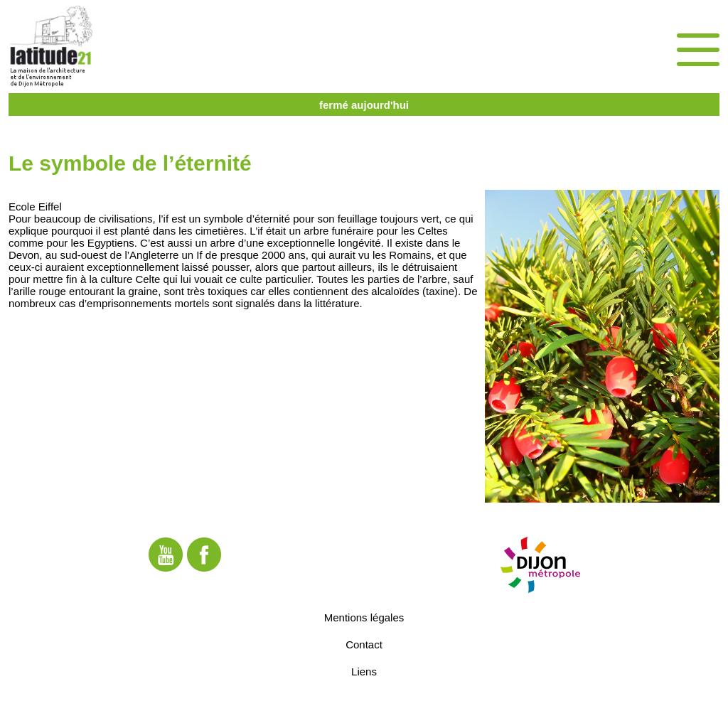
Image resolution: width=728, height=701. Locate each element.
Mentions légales (364, 617)
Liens (364, 671)
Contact (364, 644)
